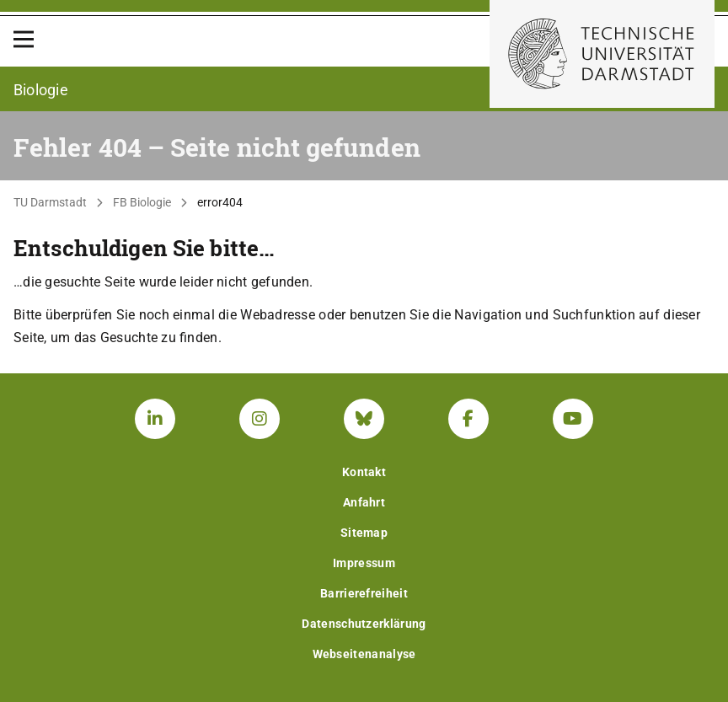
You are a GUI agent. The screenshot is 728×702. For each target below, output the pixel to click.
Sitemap (364, 533)
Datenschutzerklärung (364, 624)
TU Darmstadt (50, 202)
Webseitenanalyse (364, 654)
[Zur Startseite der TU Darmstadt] (602, 54)
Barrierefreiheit (364, 593)
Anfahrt (364, 502)
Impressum (364, 563)
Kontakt (364, 472)
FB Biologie (142, 202)
